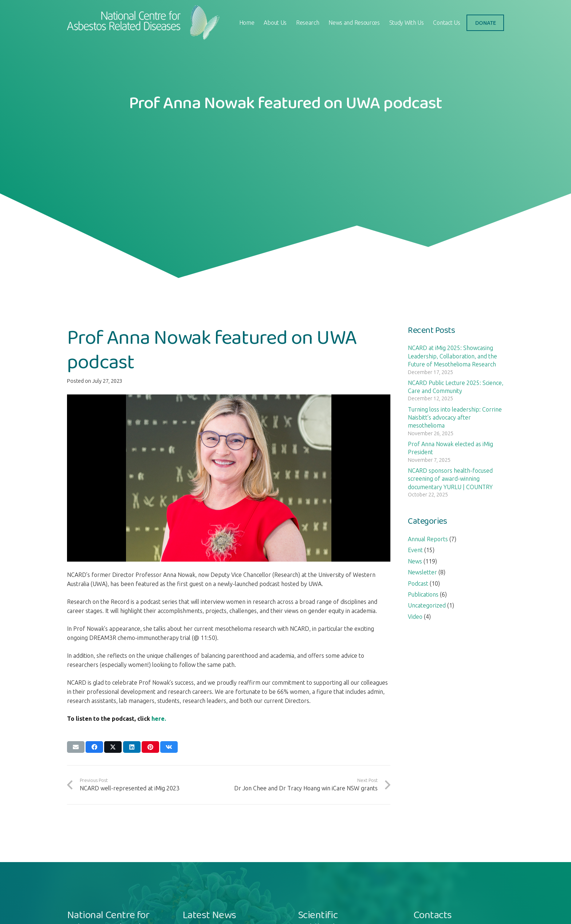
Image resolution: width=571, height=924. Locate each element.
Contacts (432, 915)
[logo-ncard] (145, 23)
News (415, 561)
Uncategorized (427, 605)
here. (159, 719)
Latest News (209, 915)
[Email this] (76, 747)
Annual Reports (428, 539)
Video (415, 617)
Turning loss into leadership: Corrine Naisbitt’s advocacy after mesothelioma (455, 418)
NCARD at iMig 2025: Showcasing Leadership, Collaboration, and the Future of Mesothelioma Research (452, 356)
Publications (423, 594)
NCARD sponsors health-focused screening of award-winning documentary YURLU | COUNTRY (450, 479)
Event (415, 550)
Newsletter (422, 572)
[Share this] (94, 747)
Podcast (418, 583)
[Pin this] (150, 747)
